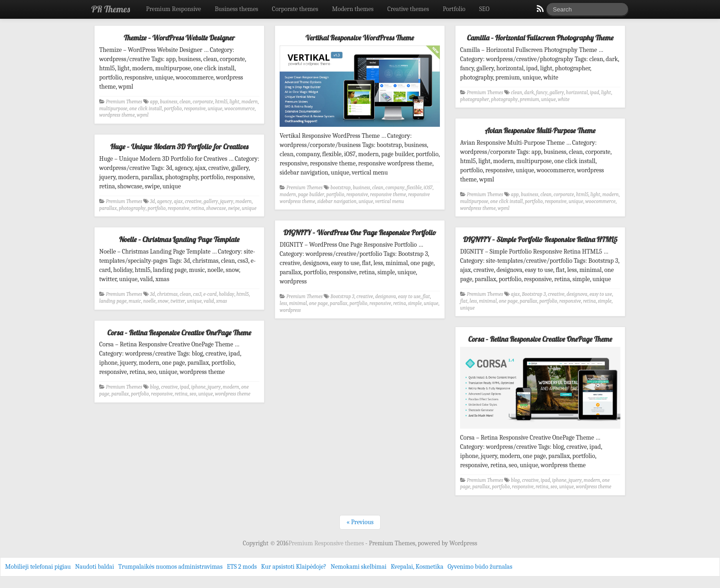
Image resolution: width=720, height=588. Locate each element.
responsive (195, 109)
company (395, 188)
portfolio (173, 109)
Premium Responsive (174, 9)
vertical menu (390, 201)
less (283, 303)
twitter (178, 301)
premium (529, 99)
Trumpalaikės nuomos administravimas (171, 567)
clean (185, 102)
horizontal (577, 93)
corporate (203, 102)
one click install (145, 109)
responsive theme (388, 195)
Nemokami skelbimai (359, 567)
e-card (210, 294)
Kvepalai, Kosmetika (417, 567)
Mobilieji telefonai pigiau (38, 567)
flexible (414, 188)
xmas (221, 301)
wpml (143, 115)
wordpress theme (117, 115)
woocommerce (239, 109)
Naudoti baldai (94, 567)
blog (155, 387)
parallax (108, 208)
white (564, 99)
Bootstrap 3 (343, 297)
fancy (542, 93)
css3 (197, 294)
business (169, 102)
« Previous (360, 522)
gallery (557, 93)
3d (153, 201)
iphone (198, 387)
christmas (167, 294)
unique (215, 109)
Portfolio (454, 9)
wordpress (290, 310)
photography (504, 99)
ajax (178, 201)
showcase (216, 208)
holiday (226, 294)
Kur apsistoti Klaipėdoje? (293, 567)
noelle (149, 301)
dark (529, 93)
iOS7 (428, 188)
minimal (298, 303)
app (154, 102)
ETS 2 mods (242, 567)
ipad (595, 93)
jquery (227, 201)
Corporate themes (295, 9)
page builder (311, 195)
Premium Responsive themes (327, 543)
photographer (475, 99)
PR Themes (111, 9)
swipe (234, 208)
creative (193, 201)
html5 (221, 102)
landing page (113, 301)
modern (250, 102)
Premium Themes (124, 102)
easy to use (409, 297)
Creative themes (408, 9)
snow (163, 301)
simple (415, 303)
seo (193, 394)
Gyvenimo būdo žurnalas (480, 567)
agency (164, 201)
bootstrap (341, 188)
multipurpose (113, 109)
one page (318, 303)
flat (426, 297)
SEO (484, 9)
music (135, 301)
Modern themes (353, 9)
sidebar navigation (337, 201)
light (234, 102)
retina (198, 208)
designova (385, 297)
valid (209, 301)
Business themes (237, 9)
